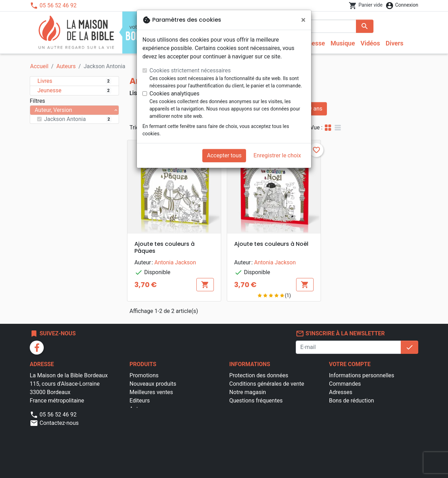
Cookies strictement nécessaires (190, 70)
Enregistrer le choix (277, 155)
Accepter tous (224, 155)
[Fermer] (303, 20)
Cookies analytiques (174, 94)
